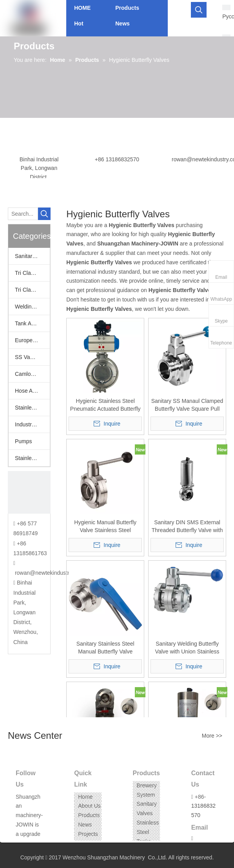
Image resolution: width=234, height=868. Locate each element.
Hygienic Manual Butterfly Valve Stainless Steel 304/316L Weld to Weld (105, 527)
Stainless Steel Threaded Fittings (32, 458)
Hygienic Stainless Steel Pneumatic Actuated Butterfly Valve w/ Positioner (105, 405)
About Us (89, 806)
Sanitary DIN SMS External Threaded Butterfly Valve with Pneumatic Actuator (187, 527)
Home (85, 797)
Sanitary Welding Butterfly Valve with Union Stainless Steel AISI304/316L (187, 648)
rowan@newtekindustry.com (49, 573)
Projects (88, 834)
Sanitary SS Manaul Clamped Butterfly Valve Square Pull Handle (187, 405)
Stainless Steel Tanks (148, 832)
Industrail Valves (32, 424)
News (85, 825)
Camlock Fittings (32, 374)
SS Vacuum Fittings (32, 357)
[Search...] (23, 214)
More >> (212, 736)
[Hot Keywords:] (199, 10)
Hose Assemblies (32, 391)
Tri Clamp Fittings (32, 290)
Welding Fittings (32, 307)
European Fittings (32, 340)
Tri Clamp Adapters (32, 273)
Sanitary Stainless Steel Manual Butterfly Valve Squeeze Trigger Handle (105, 648)
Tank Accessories (32, 323)
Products (89, 815)
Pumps (24, 441)
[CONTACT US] (29, 492)
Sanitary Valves (32, 256)
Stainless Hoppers (32, 408)
